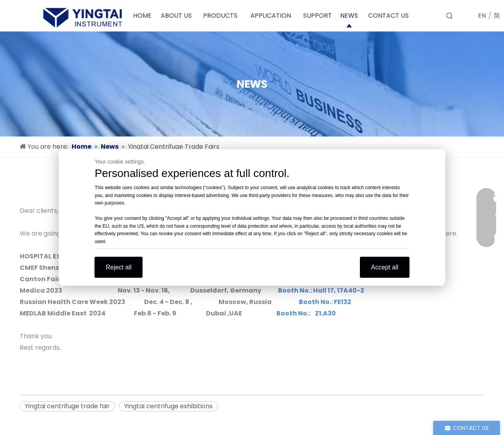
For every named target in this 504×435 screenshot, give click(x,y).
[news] (252, 84)
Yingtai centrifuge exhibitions (168, 406)
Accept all (384, 267)
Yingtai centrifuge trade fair (67, 406)
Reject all (119, 267)
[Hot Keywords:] (450, 16)
